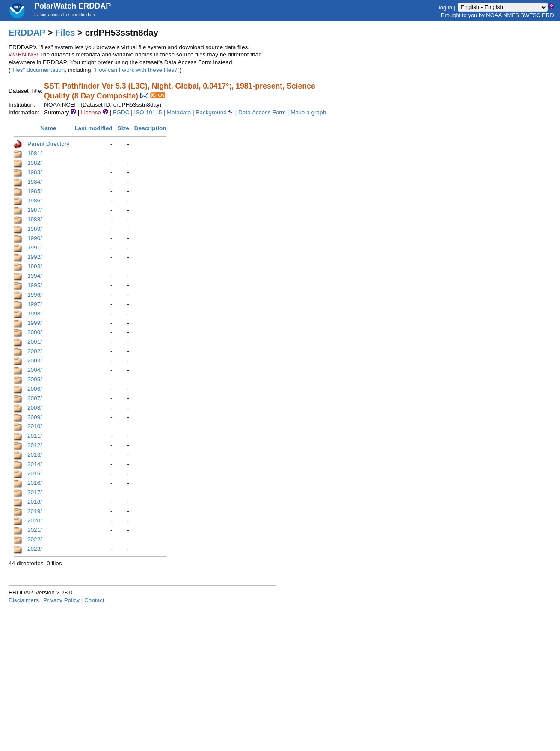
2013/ (35, 455)
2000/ (35, 332)
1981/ (35, 153)
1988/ (35, 219)
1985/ (35, 191)
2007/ (35, 398)
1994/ (35, 276)
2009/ (35, 417)
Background (215, 112)
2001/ (35, 342)
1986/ (35, 200)
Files (65, 33)
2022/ (35, 539)
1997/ (35, 304)
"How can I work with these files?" (136, 70)
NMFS (511, 15)
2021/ (35, 530)
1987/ (35, 210)
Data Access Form (262, 112)
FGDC (121, 112)
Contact (94, 600)
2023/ (35, 549)
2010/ (35, 426)
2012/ (35, 445)
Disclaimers (24, 600)
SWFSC (531, 15)
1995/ (35, 285)
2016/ (35, 483)
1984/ (35, 182)
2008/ (35, 408)
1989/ (35, 229)
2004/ (35, 370)
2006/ (35, 389)
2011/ (35, 436)
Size (123, 128)
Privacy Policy (61, 600)
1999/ (35, 323)
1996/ (35, 295)
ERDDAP (27, 33)
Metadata (179, 112)
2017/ (35, 492)
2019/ (35, 511)
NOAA (494, 15)
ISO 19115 (148, 112)
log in (446, 7)
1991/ (35, 248)
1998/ (35, 313)
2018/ (35, 502)
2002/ (35, 351)
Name (49, 128)
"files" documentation (38, 70)
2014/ (35, 464)
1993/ (35, 266)
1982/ (35, 163)
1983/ (35, 172)
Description (150, 128)
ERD (548, 15)
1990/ (35, 238)
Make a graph (308, 112)
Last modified (93, 128)
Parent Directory (48, 144)
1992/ (35, 257)
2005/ (35, 379)
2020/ (35, 521)
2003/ (35, 361)
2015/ (35, 473)
